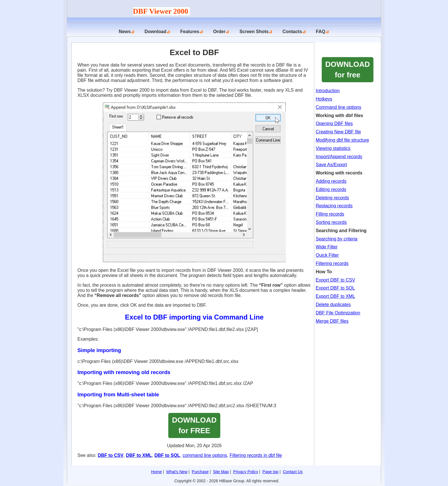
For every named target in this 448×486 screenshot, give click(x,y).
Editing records (331, 189)
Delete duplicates (333, 305)
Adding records (331, 181)
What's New (177, 472)
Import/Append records (339, 157)
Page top (271, 472)
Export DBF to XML (335, 296)
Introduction (328, 91)
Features (190, 32)
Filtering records (332, 263)
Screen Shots (254, 32)
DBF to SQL (167, 455)
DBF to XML (139, 455)
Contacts (292, 32)
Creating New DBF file (338, 132)
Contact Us (293, 472)
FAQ (321, 32)
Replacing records (334, 206)
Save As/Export (331, 165)
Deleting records (332, 198)
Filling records (330, 214)
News (125, 32)
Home (156, 472)
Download (155, 32)
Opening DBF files (334, 123)
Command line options (338, 107)
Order (219, 32)
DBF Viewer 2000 (161, 11)
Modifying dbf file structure (342, 140)
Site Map (221, 472)
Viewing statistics (333, 148)
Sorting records (331, 222)
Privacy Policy (246, 472)
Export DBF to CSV (335, 280)
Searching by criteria (337, 239)
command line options (205, 455)
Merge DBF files (332, 321)
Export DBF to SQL (335, 288)
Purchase (200, 472)
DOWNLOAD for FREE (194, 425)
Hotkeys (324, 99)
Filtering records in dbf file (256, 455)
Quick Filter (327, 255)
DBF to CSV (111, 455)
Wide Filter (327, 247)
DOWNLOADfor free (348, 70)
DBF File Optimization (338, 313)
